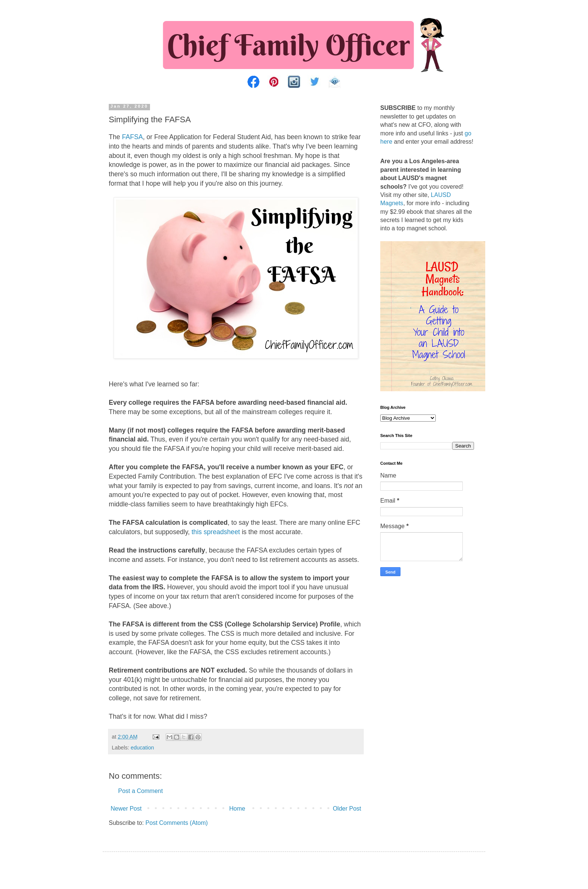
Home (237, 809)
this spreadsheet (216, 532)
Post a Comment (140, 791)
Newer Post (126, 809)
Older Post (347, 809)
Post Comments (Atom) (177, 823)
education (142, 748)
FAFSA (132, 137)
